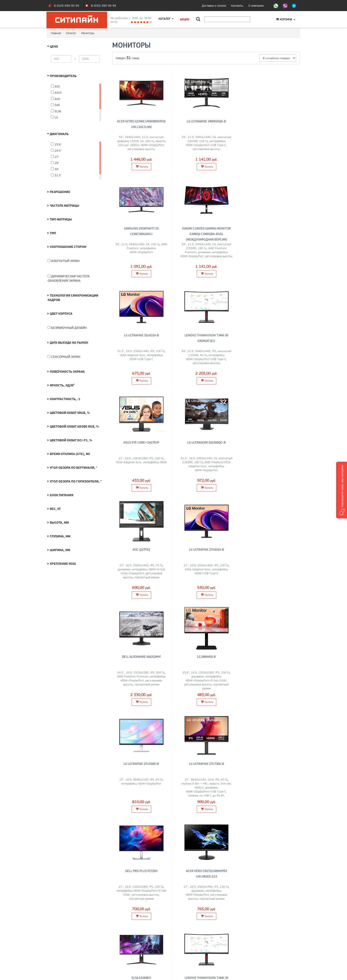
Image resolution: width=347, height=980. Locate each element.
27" (55, 157)
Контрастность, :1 (65, 399)
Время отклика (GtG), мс (70, 454)
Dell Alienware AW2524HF (206, 442)
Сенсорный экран (64, 357)
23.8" (56, 144)
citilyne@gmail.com (189, 952)
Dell (55, 105)
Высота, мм (59, 522)
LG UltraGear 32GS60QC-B (206, 335)
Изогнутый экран (64, 261)
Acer (56, 99)
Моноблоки (121, 947)
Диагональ (59, 134)
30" (55, 169)
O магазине (58, 952)
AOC (56, 86)
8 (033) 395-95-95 (104, 6)
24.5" (56, 150)
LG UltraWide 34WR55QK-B (206, 120)
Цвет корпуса (61, 313)
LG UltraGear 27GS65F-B (271, 763)
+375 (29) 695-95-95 (191, 947)
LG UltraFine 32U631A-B (206, 227)
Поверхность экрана (67, 371)
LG (54, 117)
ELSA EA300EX (206, 656)
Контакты (237, 6)
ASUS (56, 93)
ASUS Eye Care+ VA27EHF (141, 335)
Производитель (63, 76)
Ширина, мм (60, 550)
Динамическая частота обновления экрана (68, 278)
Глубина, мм (60, 536)
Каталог (166, 19)
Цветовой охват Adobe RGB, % (74, 426)
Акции (185, 19)
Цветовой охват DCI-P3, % (71, 440)
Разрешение (60, 192)
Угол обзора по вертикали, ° (73, 468)
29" (55, 163)
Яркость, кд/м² (62, 385)
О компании (256, 6)
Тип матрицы (61, 219)
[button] (342, 490)
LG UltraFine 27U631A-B (141, 442)
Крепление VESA (63, 564)
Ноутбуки (120, 942)
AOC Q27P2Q (271, 335)
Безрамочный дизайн (67, 328)
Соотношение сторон (68, 247)
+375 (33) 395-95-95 (191, 942)
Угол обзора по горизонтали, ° (76, 481)
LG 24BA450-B (271, 442)
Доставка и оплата (214, 6)
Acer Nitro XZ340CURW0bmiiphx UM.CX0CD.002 (141, 125)
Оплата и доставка (63, 942)
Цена (54, 46)
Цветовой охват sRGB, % (70, 413)
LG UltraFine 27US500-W (141, 549)
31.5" (56, 175)
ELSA (56, 111)
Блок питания (62, 495)
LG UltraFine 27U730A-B (206, 549)
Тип (53, 233)
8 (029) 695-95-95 (67, 6)
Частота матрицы (65, 205)
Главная (56, 33)
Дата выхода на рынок (69, 342)
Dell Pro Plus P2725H (271, 549)
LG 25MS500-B (206, 763)
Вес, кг (55, 509)
